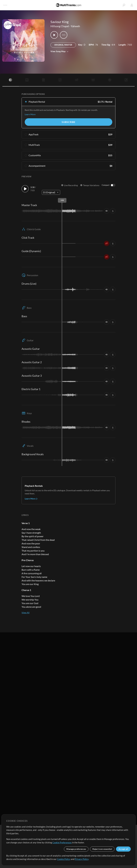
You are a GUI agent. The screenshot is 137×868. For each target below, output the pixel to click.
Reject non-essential (102, 849)
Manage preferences (76, 849)
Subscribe (68, 122)
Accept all (123, 849)
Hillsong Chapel (60, 26)
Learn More (30, 114)
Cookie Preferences (62, 842)
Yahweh (75, 26)
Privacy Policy (82, 859)
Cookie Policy (64, 859)
